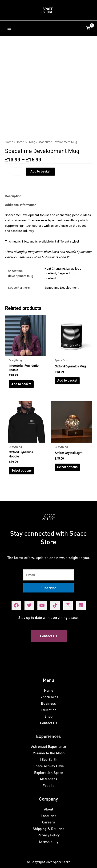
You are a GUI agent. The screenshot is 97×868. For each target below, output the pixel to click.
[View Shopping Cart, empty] (88, 28)
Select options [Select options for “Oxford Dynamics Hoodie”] (21, 470)
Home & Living (26, 142)
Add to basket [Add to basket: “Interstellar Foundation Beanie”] (21, 384)
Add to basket (40, 171)
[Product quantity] (18, 172)
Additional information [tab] (21, 205)
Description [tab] (13, 196)
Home (9, 142)
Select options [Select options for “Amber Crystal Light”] (67, 467)
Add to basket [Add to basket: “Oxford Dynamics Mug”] (67, 380)
